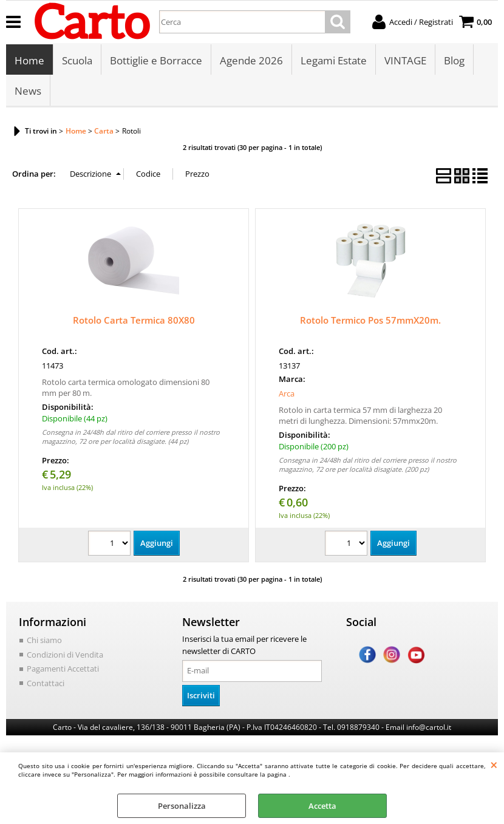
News (28, 91)
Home (29, 60)
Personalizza (182, 806)
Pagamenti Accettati (63, 669)
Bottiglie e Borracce (156, 60)
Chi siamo (44, 640)
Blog (454, 60)
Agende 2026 (251, 60)
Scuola (77, 60)
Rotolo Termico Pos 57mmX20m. (370, 320)
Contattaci (46, 683)
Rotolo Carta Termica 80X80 (134, 320)
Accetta (322, 806)
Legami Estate (334, 60)
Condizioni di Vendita (65, 655)
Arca (287, 393)
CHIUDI (494, 764)
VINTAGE (405, 60)
